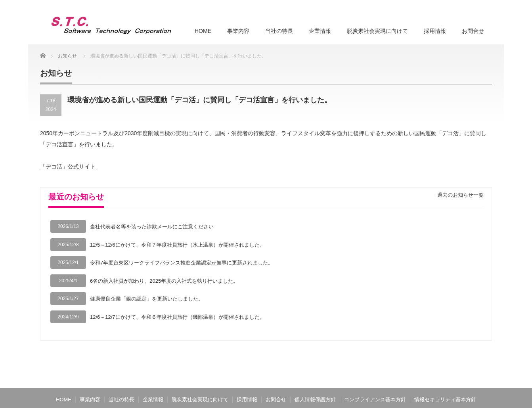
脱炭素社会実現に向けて (377, 31)
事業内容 (238, 31)
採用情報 (435, 31)
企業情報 (320, 31)
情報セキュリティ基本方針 (445, 399)
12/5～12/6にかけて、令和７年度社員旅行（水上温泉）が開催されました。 (177, 245)
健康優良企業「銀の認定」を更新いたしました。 (147, 299)
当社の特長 (279, 31)
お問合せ (473, 31)
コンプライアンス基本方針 (375, 399)
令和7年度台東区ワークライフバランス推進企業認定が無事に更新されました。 (182, 263)
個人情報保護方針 (315, 399)
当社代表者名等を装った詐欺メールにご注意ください (152, 227)
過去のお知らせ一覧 (460, 195)
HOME (203, 31)
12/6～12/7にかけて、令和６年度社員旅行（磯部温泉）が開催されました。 (177, 317)
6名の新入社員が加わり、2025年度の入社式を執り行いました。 (164, 281)
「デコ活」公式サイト (68, 167)
